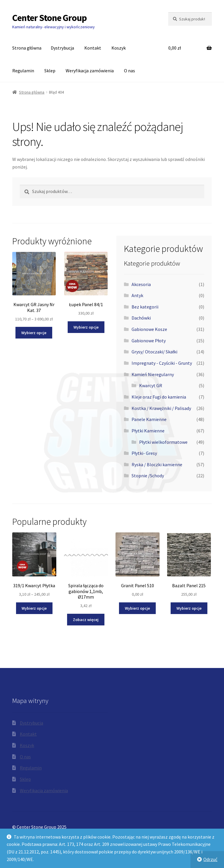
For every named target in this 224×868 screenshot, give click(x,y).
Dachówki (141, 318)
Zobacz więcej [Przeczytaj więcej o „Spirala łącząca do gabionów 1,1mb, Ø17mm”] (86, 620)
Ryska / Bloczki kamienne (157, 464)
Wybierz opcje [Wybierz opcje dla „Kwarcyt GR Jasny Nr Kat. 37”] (34, 333)
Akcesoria (141, 284)
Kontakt (93, 48)
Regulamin (23, 71)
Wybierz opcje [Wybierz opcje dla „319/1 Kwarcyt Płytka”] (34, 608)
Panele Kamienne (149, 419)
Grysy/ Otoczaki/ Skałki (154, 352)
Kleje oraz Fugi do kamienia (159, 397)
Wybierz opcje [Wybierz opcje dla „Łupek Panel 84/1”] (86, 327)
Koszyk (119, 48)
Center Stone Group (49, 18)
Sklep (50, 71)
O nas (129, 71)
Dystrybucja (62, 48)
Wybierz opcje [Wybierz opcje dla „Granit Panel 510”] (137, 608)
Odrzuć (210, 859)
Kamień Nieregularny (153, 374)
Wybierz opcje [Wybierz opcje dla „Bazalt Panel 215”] (189, 608)
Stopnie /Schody (148, 476)
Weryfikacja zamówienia (90, 71)
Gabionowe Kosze (149, 329)
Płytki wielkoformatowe (163, 442)
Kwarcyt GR (151, 385)
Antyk (137, 295)
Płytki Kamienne (148, 431)
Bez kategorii (145, 307)
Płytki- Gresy (144, 453)
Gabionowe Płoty (149, 341)
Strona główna (27, 48)
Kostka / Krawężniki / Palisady (161, 408)
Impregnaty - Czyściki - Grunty (162, 363)
